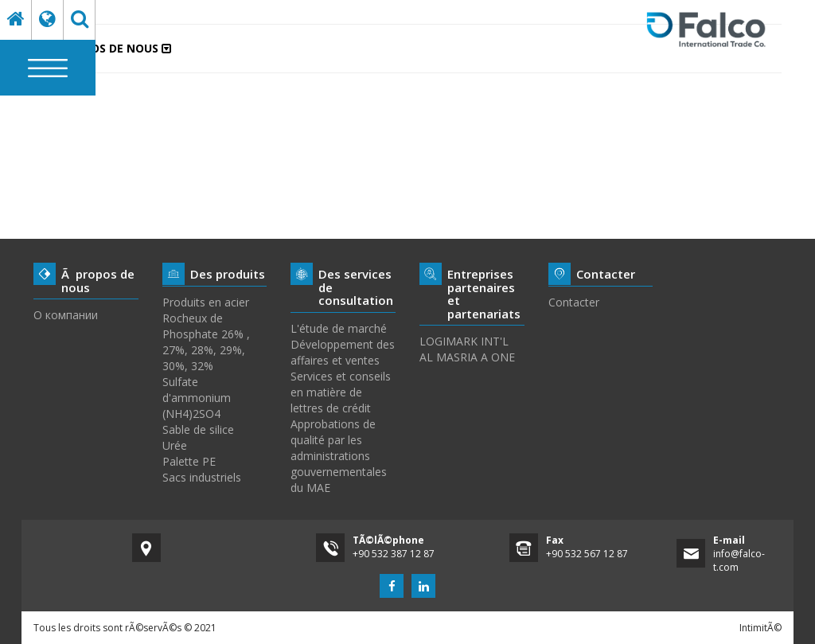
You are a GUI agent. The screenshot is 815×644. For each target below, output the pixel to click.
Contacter (574, 302)
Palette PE (189, 461)
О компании (66, 315)
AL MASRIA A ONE (467, 357)
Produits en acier (206, 302)
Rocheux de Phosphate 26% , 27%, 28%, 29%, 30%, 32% (206, 342)
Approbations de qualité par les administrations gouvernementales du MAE (339, 456)
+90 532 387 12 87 (394, 554)
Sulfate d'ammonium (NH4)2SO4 (197, 398)
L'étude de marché (339, 328)
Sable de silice (198, 429)
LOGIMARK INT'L (464, 341)
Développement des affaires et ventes (343, 352)
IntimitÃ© (760, 628)
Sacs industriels (202, 477)
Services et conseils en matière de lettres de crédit (341, 392)
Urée (175, 445)
